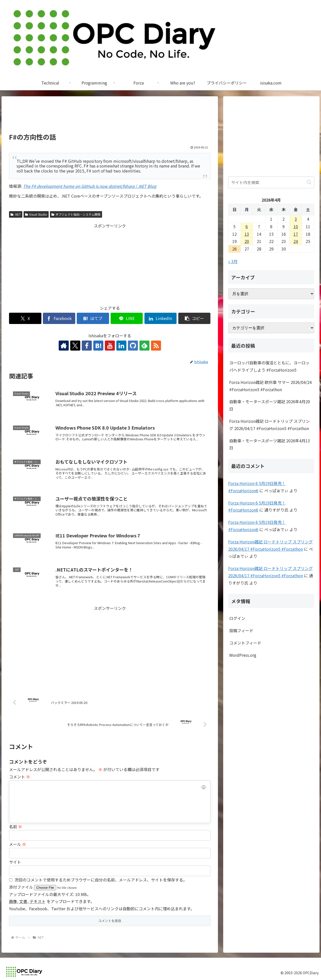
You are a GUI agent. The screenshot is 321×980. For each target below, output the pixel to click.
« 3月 (233, 261)
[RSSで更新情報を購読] (156, 346)
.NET (16, 214)
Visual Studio (36, 214)
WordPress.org (243, 655)
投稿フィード (241, 630)
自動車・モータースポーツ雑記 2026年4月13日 (270, 444)
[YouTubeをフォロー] (110, 346)
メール (18, 844)
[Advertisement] (110, 117)
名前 (16, 827)
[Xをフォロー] (75, 346)
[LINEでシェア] (127, 318)
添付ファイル (22, 887)
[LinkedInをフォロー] (121, 346)
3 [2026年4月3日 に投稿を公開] (296, 219)
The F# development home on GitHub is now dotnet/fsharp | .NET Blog (90, 186)
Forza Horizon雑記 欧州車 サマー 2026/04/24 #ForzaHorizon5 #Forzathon (270, 386)
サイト (15, 862)
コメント (20, 777)
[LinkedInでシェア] (160, 318)
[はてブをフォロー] (98, 346)
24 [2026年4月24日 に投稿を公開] (296, 241)
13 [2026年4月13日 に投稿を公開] (247, 234)
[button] (194, 318)
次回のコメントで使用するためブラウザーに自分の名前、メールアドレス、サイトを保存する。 (101, 880)
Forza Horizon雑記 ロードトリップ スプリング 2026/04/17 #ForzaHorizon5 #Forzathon (269, 425)
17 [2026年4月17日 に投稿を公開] (296, 234)
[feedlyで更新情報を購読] (144, 346)
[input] (271, 182)
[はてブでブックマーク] (93, 318)
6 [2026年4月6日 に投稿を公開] (247, 226)
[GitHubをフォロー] (133, 346)
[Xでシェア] (25, 318)
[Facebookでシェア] (59, 318)
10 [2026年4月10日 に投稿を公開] (296, 226)
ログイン (237, 618)
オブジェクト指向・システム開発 (76, 214)
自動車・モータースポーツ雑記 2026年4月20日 (270, 405)
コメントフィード (245, 643)
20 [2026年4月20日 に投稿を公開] (247, 241)
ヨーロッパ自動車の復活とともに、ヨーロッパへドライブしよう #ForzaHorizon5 (269, 366)
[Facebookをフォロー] (87, 346)
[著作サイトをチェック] (64, 346)
